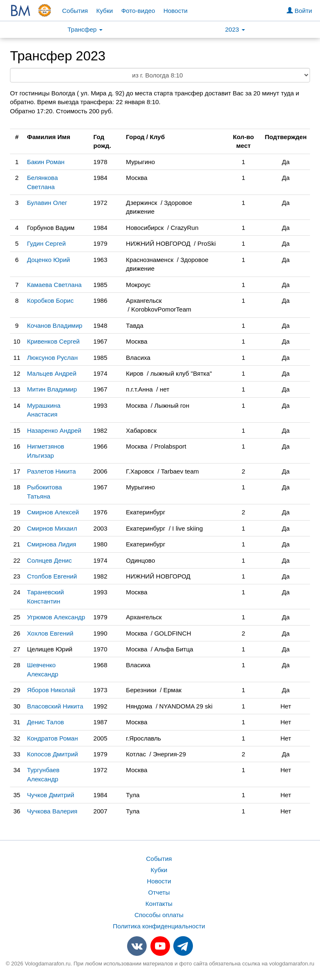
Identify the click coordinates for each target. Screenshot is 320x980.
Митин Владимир (52, 389)
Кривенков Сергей (53, 341)
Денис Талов (46, 722)
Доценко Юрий (49, 260)
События (75, 11)
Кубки (105, 11)
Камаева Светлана (54, 285)
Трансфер (85, 29)
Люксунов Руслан (52, 358)
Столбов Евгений (52, 576)
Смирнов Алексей (53, 512)
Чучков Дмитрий (51, 795)
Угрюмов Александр (56, 617)
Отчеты (159, 892)
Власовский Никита (55, 706)
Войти (299, 11)
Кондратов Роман (52, 738)
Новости (175, 11)
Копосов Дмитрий (53, 754)
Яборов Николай (51, 690)
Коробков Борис (50, 300)
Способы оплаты (159, 915)
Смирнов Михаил (52, 528)
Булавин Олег (47, 203)
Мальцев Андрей (52, 373)
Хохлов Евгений (50, 633)
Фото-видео (138, 11)
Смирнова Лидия (52, 544)
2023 (235, 29)
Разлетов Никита (51, 471)
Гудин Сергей (46, 243)
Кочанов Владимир (55, 325)
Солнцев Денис (49, 560)
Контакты (159, 904)
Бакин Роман (46, 162)
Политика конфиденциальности (159, 926)
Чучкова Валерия (52, 811)
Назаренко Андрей (54, 430)
